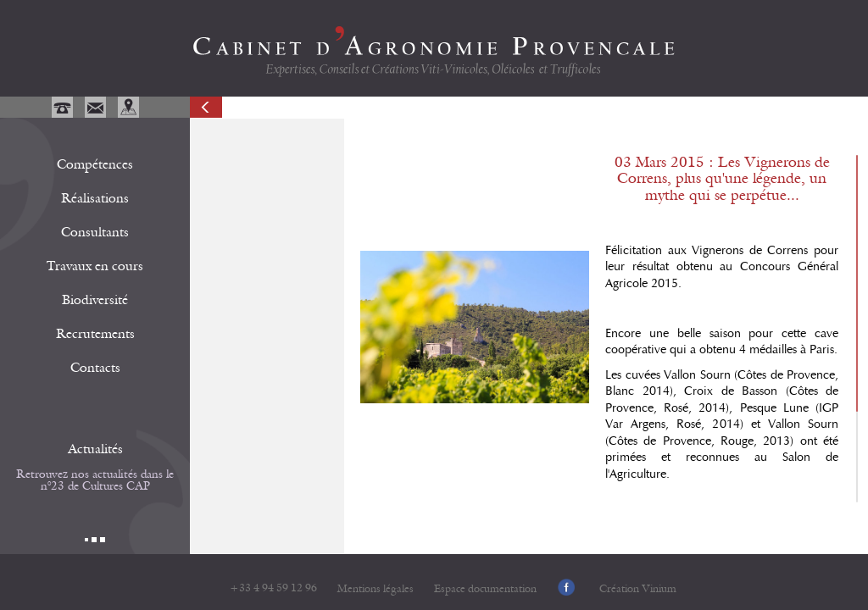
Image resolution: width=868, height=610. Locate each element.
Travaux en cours (95, 266)
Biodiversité (95, 300)
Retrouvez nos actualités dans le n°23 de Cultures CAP (95, 480)
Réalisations (95, 198)
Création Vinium (638, 589)
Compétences (95, 164)
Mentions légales (376, 589)
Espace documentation (485, 589)
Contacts (95, 368)
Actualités (95, 449)
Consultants (95, 232)
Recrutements (95, 334)
